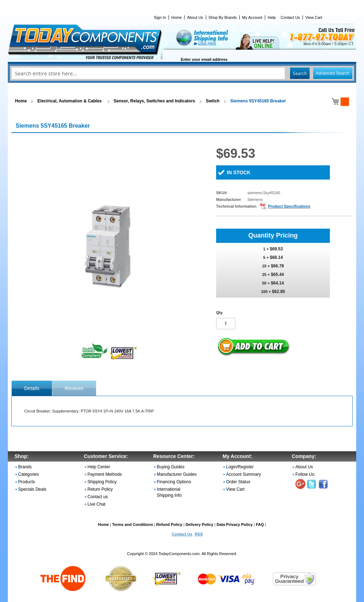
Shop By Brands (223, 17)
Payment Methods (105, 474)
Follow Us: (305, 474)
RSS (199, 534)
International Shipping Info (169, 492)
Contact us (98, 497)
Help (272, 17)
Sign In (160, 17)
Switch (213, 101)
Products (26, 482)
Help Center (99, 467)
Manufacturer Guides (177, 474)
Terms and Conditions (132, 524)
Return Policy (100, 489)
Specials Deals (32, 489)
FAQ (260, 524)
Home (176, 17)
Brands (25, 467)
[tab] (32, 388)
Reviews (74, 388)
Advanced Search (333, 73)
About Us (195, 17)
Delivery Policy (199, 524)
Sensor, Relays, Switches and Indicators (154, 101)
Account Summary (243, 474)
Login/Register (240, 467)
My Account (252, 17)
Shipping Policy (102, 482)
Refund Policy (169, 524)
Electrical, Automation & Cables (70, 101)
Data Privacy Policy (235, 524)
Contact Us (290, 17)
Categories (28, 474)
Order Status (238, 482)
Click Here (207, 43)
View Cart (314, 17)
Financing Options (174, 482)
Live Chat (97, 504)
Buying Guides (171, 467)
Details (32, 388)
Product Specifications (289, 206)
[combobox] (182, 73)
